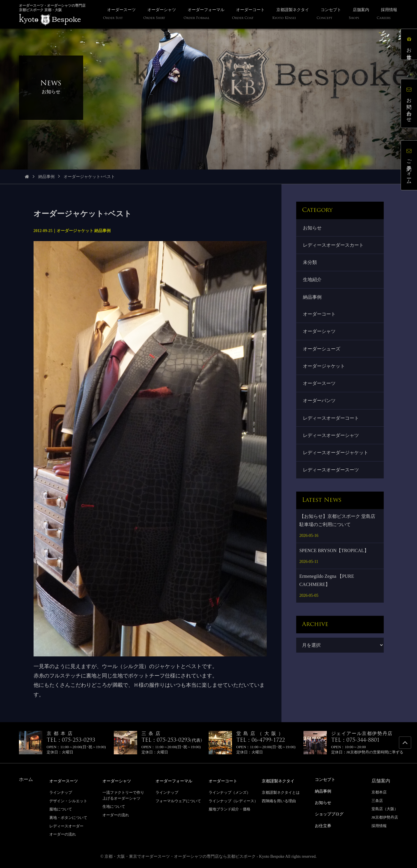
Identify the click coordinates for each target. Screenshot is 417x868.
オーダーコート (320, 315)
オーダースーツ (320, 386)
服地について (61, 809)
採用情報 (379, 826)
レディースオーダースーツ (331, 474)
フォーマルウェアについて (178, 801)
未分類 (310, 263)
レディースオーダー (66, 826)
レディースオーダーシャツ (331, 439)
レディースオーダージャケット (336, 456)
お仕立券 (410, 45)
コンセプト (327, 779)
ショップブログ (331, 813)
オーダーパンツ (320, 403)
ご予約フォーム (410, 166)
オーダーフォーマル (177, 781)
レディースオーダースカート (334, 245)
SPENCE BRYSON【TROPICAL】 (334, 554)
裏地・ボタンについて (68, 817)
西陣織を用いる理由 (279, 801)
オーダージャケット (324, 368)
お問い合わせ (410, 104)
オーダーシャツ (320, 333)
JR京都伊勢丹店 (385, 817)
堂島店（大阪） (385, 809)
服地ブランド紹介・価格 (230, 809)
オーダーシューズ (322, 351)
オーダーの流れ (63, 834)
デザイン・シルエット (68, 801)
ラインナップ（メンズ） (230, 792)
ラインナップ (61, 792)
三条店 (377, 801)
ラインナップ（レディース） (233, 801)
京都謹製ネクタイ (280, 781)
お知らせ (313, 228)
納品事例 (46, 177)
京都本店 (379, 792)
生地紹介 (313, 281)
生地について (114, 806)
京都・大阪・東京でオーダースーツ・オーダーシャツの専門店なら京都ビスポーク (180, 856)
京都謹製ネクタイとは (281, 792)
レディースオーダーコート (331, 421)
